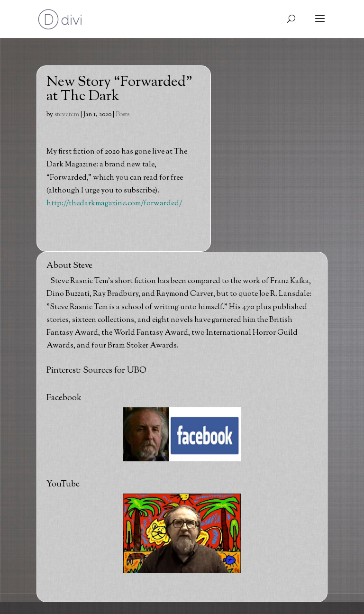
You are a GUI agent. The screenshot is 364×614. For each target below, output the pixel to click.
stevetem (67, 115)
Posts (123, 115)
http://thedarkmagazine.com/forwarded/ (114, 204)
